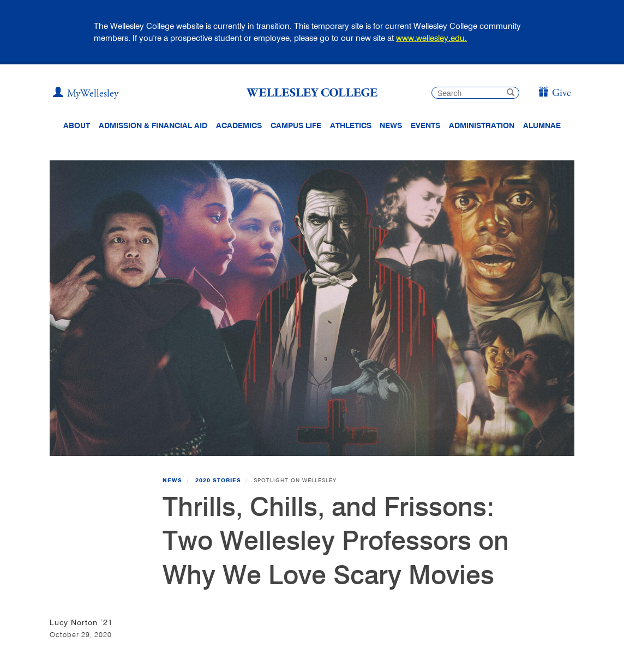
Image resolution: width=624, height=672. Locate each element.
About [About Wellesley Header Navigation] (77, 125)
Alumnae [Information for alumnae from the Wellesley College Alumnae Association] (542, 125)
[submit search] (511, 94)
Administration (482, 125)
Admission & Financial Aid (153, 125)
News (172, 480)
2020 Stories (218, 480)
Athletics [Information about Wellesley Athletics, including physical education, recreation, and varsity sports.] (351, 125)
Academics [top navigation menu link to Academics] (239, 125)
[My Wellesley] (86, 94)
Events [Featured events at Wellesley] (425, 125)
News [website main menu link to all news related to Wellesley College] (391, 125)
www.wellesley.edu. (431, 38)
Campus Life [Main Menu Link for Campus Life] (296, 125)
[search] (475, 93)
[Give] (554, 94)
